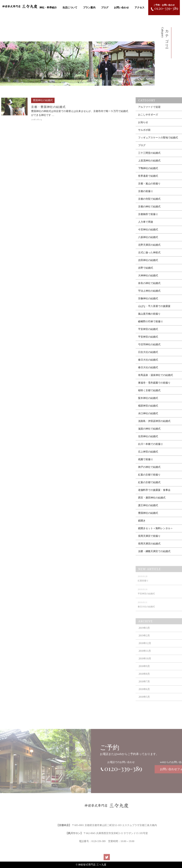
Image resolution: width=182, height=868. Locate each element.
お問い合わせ (121, 8)
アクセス (140, 8)
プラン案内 (89, 8)
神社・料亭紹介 (48, 8)
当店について (70, 8)
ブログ (105, 8)
